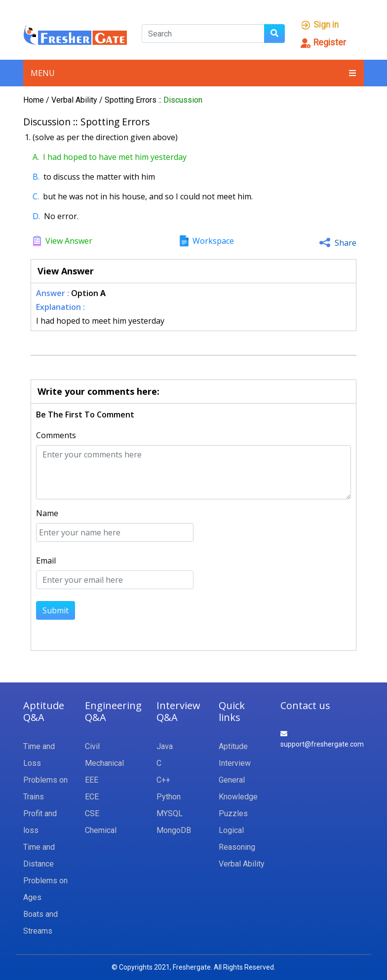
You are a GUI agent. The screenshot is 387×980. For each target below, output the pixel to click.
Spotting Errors (132, 100)
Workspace (213, 241)
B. (36, 177)
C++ (163, 780)
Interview (235, 763)
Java (165, 746)
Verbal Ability (75, 100)
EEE (92, 780)
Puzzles (233, 813)
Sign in (319, 25)
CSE (92, 813)
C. (36, 196)
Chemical (101, 830)
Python (169, 797)
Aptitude (233, 746)
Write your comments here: (98, 391)
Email (46, 561)
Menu (193, 73)
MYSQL (170, 813)
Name (47, 513)
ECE (92, 797)
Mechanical (104, 763)
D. (36, 216)
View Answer (69, 241)
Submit (56, 610)
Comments (56, 435)
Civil (92, 746)
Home (34, 100)
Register (323, 42)
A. (36, 157)
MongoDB (174, 830)
